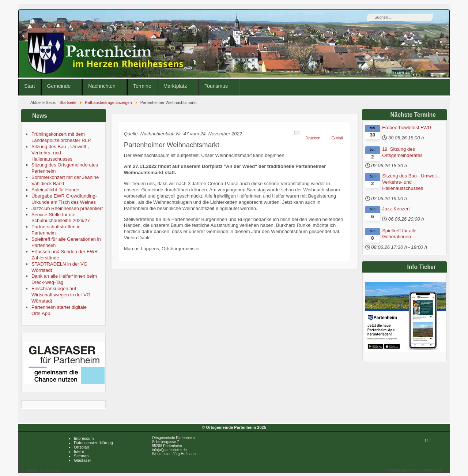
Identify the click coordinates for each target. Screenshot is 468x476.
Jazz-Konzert (396, 209)
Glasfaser (82, 460)
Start (30, 86)
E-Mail (337, 138)
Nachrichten (102, 86)
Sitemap (81, 456)
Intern (79, 451)
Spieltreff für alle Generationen (399, 234)
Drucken (313, 138)
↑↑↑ (428, 440)
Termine (142, 86)
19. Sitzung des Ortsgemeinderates (402, 152)
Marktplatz (175, 86)
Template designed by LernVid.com (414, 470)
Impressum (84, 438)
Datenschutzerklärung (93, 443)
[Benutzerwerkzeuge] (297, 133)
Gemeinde (59, 86)
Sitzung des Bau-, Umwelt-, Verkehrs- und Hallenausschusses (411, 182)
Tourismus (216, 86)
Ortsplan (82, 447)
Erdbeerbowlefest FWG (407, 128)
